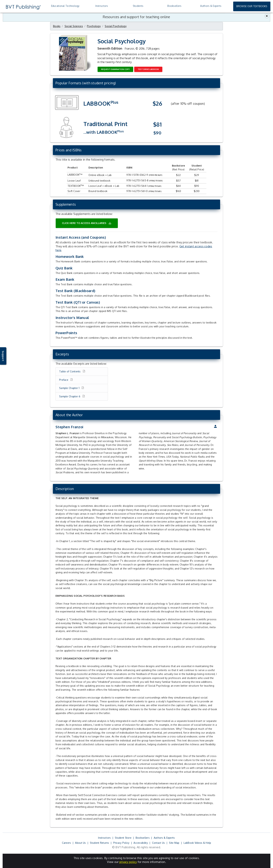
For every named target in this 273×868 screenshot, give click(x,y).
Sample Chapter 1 (70, 388)
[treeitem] (211, 6)
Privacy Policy (121, 843)
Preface (64, 380)
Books (57, 26)
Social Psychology (116, 26)
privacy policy (128, 862)
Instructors (104, 838)
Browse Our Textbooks (252, 6)
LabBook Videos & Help (197, 843)
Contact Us (158, 843)
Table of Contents (70, 371)
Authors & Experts (164, 838)
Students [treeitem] (138, 6)
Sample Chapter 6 (70, 396)
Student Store (123, 838)
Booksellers (143, 838)
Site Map (174, 843)
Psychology (94, 26)
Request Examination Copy (115, 69)
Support (3, 356)
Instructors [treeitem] (102, 6)
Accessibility (141, 843)
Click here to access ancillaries (87, 223)
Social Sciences (74, 26)
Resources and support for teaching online (136, 17)
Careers (67, 843)
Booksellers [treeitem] (174, 6)
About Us (80, 843)
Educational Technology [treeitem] (65, 6)
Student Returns (99, 843)
